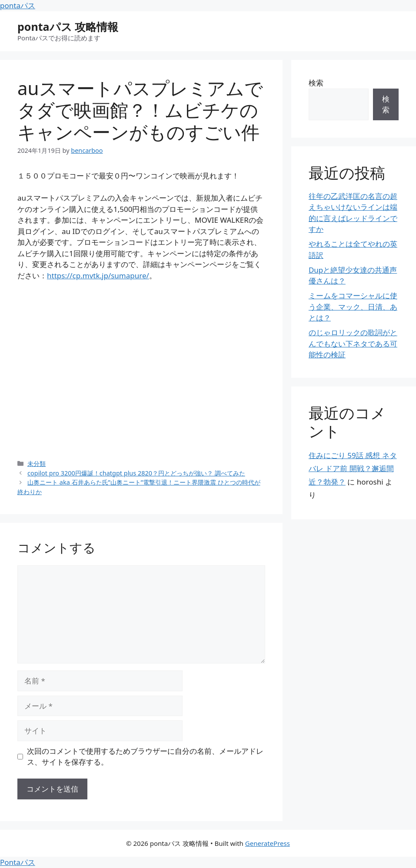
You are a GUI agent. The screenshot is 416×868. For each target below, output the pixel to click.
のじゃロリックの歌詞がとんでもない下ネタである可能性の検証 (353, 343)
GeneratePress (268, 843)
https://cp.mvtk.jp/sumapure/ (98, 276)
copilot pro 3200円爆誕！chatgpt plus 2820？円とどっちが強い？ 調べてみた (136, 473)
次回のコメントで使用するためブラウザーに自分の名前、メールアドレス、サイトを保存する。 (145, 757)
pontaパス (18, 5)
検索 (316, 83)
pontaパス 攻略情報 (68, 26)
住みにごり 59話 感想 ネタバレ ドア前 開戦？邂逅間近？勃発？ (353, 469)
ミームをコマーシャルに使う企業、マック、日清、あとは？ (353, 307)
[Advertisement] (141, 370)
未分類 (37, 464)
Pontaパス (18, 862)
